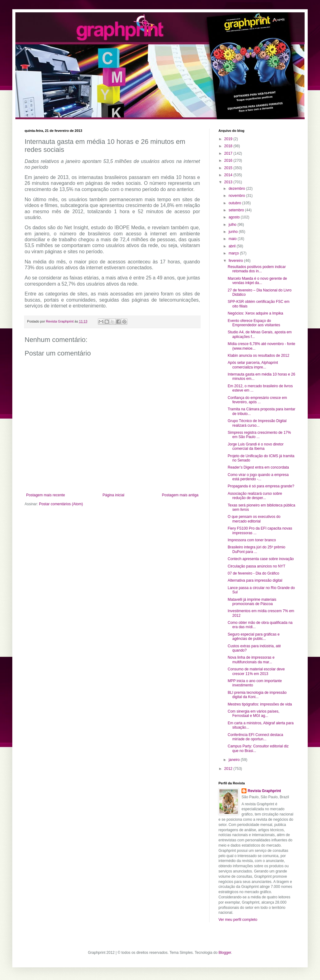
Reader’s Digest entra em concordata (258, 467)
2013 (229, 182)
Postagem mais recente (46, 495)
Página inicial (113, 495)
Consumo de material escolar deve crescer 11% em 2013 (256, 671)
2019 (229, 139)
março (234, 253)
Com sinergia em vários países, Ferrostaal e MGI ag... (254, 714)
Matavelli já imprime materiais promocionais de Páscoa (252, 602)
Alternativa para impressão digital (255, 580)
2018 (229, 146)
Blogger (225, 953)
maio (233, 239)
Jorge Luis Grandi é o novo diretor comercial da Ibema (256, 446)
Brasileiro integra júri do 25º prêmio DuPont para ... (256, 549)
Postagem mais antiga (180, 495)
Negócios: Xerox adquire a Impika (255, 313)
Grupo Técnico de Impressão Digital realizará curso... (257, 423)
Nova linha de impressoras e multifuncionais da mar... (251, 660)
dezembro (237, 189)
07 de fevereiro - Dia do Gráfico (253, 573)
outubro (235, 203)
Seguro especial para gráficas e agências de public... (254, 636)
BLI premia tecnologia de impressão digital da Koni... (257, 695)
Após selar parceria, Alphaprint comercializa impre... (253, 365)
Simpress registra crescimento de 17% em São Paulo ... (259, 435)
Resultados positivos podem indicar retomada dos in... (257, 269)
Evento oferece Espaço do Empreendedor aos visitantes (254, 323)
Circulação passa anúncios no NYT (256, 566)
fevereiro (236, 261)
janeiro (235, 760)
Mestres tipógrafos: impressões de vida (260, 704)
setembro (237, 210)
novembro (237, 196)
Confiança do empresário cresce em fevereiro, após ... (257, 400)
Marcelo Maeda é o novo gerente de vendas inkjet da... (257, 281)
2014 (229, 175)
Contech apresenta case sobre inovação (261, 559)
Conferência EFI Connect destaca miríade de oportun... (255, 737)
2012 (229, 769)
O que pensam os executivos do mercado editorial (254, 519)
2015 (229, 168)
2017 (229, 153)
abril (233, 246)
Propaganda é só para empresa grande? (261, 486)
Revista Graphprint (264, 791)
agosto (235, 217)
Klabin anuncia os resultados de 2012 (258, 356)
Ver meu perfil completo (238, 920)
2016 (229, 161)
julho (233, 225)
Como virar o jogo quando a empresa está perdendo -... (258, 477)
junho (234, 232)
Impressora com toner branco (252, 540)
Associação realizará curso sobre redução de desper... (255, 496)
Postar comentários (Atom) (61, 504)
